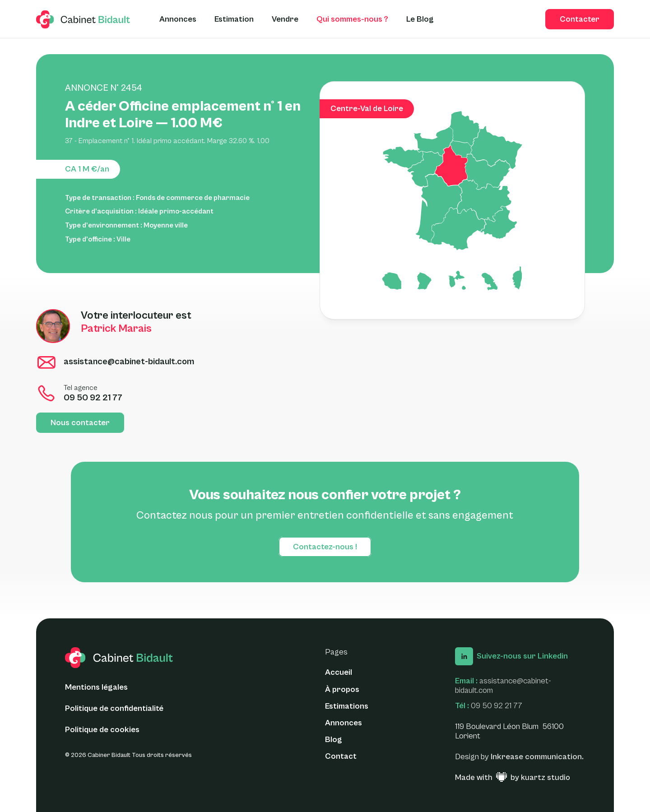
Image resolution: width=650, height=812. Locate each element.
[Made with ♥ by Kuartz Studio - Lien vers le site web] (513, 778)
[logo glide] (83, 19)
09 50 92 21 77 (497, 706)
